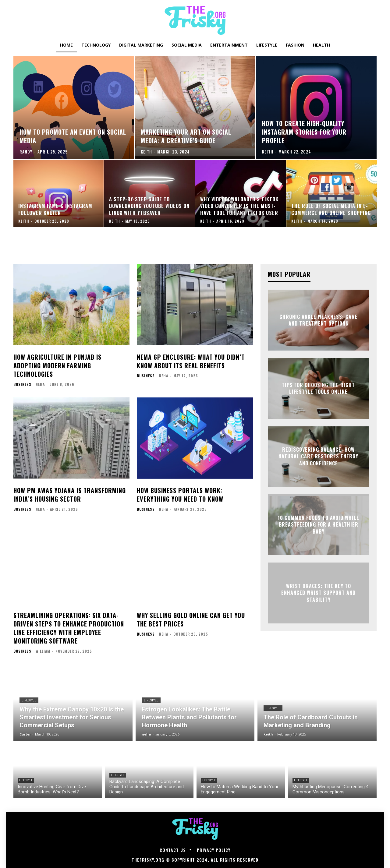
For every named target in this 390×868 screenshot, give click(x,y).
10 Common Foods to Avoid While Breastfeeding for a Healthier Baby (318, 525)
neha (40, 384)
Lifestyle (29, 700)
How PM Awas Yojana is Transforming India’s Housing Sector (70, 495)
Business (22, 384)
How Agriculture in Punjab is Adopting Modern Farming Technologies (57, 365)
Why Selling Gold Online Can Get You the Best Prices (191, 619)
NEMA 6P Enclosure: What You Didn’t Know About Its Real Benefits (191, 361)
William (43, 651)
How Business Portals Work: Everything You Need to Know (180, 495)
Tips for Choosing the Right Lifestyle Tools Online (318, 388)
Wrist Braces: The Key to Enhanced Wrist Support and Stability (318, 593)
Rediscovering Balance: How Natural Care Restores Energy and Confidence (318, 456)
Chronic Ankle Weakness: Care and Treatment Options (319, 320)
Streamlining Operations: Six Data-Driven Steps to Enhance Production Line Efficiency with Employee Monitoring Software (69, 628)
